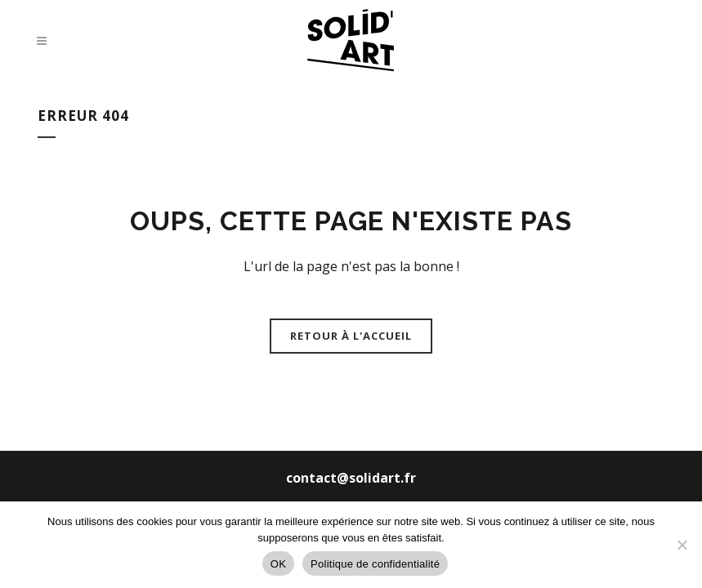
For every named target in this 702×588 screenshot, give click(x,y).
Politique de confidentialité (375, 564)
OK (278, 564)
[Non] (682, 545)
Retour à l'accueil (351, 336)
